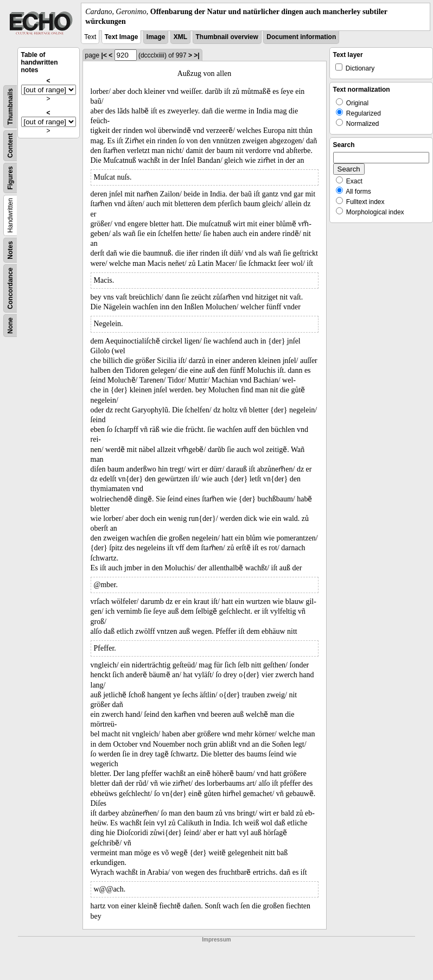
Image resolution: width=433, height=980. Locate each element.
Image (156, 37)
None (10, 326)
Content (10, 146)
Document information (301, 37)
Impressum (216, 940)
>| (196, 55)
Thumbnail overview (227, 37)
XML (180, 37)
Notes (10, 250)
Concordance (10, 288)
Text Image (122, 37)
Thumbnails (10, 107)
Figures (10, 178)
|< (104, 55)
